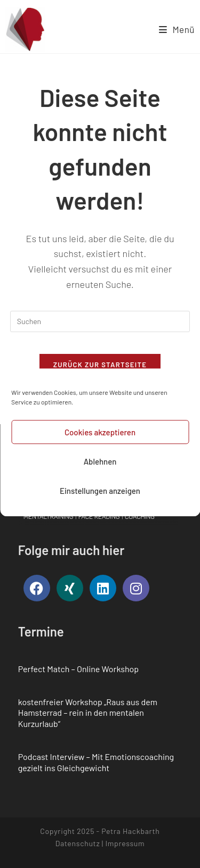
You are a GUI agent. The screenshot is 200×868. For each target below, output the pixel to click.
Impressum (125, 843)
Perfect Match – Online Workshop (78, 669)
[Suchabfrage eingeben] (100, 321)
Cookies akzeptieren (100, 441)
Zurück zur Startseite (100, 365)
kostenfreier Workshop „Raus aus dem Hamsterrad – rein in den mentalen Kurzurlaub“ (88, 713)
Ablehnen (100, 470)
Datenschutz (78, 843)
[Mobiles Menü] (177, 29)
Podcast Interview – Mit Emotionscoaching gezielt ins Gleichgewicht (96, 762)
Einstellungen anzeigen (100, 499)
